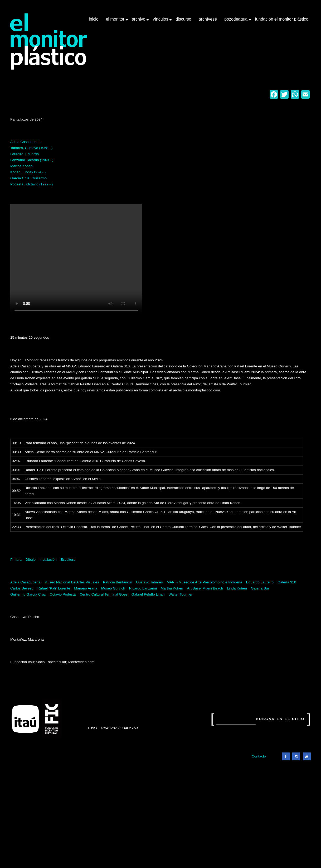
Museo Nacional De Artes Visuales (72, 582)
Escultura (68, 560)
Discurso (183, 19)
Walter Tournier (181, 594)
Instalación (48, 560)
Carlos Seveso (22, 588)
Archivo (139, 21)
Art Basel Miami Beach (205, 588)
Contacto (259, 756)
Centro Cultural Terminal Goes (103, 594)
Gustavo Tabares (149, 582)
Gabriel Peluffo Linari (148, 594)
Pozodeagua (236, 21)
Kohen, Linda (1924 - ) (28, 172)
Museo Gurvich (113, 588)
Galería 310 (287, 582)
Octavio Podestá (63, 594)
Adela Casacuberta (25, 142)
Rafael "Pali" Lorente (54, 588)
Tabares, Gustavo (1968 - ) (31, 148)
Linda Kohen (237, 588)
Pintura (16, 560)
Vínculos (161, 21)
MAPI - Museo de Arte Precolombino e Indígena (205, 582)
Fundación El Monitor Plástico (282, 19)
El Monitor (116, 21)
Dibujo (31, 560)
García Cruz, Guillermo (28, 178)
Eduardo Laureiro (260, 582)
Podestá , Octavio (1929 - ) (31, 184)
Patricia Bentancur (118, 582)
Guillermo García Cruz (28, 594)
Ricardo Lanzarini (143, 588)
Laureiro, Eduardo (25, 154)
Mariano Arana (86, 588)
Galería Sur (260, 588)
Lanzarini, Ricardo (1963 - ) (32, 160)
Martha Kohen (21, 166)
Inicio (94, 19)
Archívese (208, 19)
